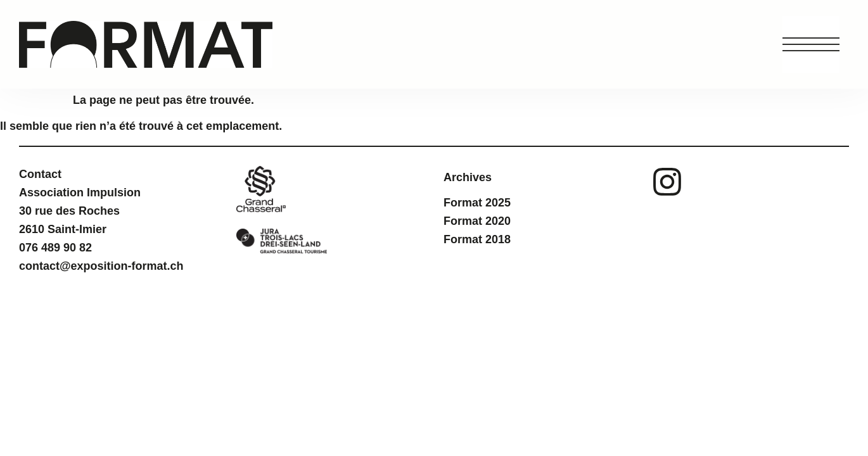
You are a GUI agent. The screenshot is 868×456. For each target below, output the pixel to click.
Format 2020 (477, 221)
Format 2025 (477, 203)
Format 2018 (477, 239)
